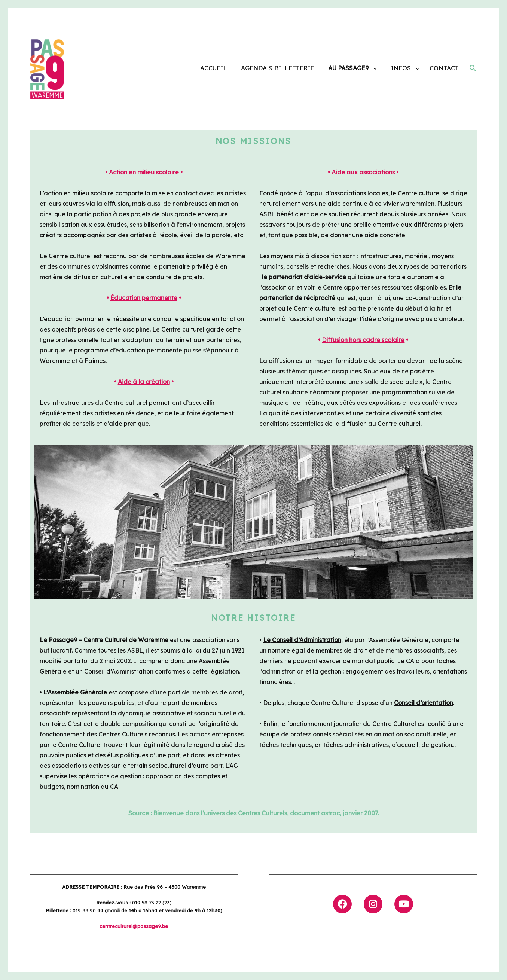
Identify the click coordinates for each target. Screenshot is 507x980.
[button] (473, 69)
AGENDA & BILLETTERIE (277, 68)
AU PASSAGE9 (348, 68)
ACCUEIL (213, 68)
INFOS (401, 68)
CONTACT (444, 68)
